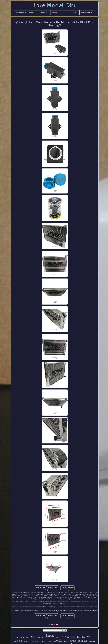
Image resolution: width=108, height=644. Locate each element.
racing (65, 636)
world (58, 637)
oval (17, 637)
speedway (34, 641)
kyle (79, 637)
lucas (33, 637)
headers (22, 637)
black (43, 641)
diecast (83, 641)
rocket (66, 642)
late (50, 636)
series (73, 641)
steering (92, 641)
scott (26, 641)
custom (49, 641)
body (28, 637)
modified (18, 641)
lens (84, 637)
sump (73, 637)
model (58, 640)
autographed (40, 637)
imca (90, 636)
